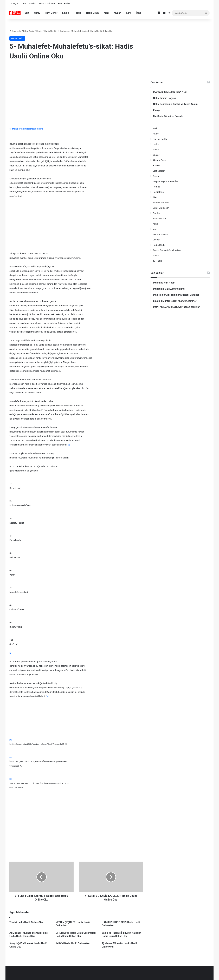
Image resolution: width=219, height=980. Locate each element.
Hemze (156, 187)
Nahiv (37, 13)
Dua (24, 4)
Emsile (66, 13)
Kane (129, 13)
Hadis (39, 31)
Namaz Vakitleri (47, 4)
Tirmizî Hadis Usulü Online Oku (26, 922)
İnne (139, 13)
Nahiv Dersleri (160, 218)
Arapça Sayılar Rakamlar (165, 181)
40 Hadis (157, 261)
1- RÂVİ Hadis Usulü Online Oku (73, 943)
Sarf (27, 13)
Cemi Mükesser (161, 208)
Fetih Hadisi (64, 4)
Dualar (156, 155)
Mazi (107, 13)
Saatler (156, 213)
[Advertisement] (76, 91)
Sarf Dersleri (159, 171)
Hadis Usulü (92, 13)
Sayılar (32, 4)
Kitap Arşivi (29, 31)
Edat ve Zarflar (160, 139)
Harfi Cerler (51, 13)
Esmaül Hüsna (160, 234)
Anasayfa (15, 31)
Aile (155, 197)
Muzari (118, 13)
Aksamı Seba (159, 160)
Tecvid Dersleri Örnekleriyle (167, 250)
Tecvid (78, 13)
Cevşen (15, 4)
